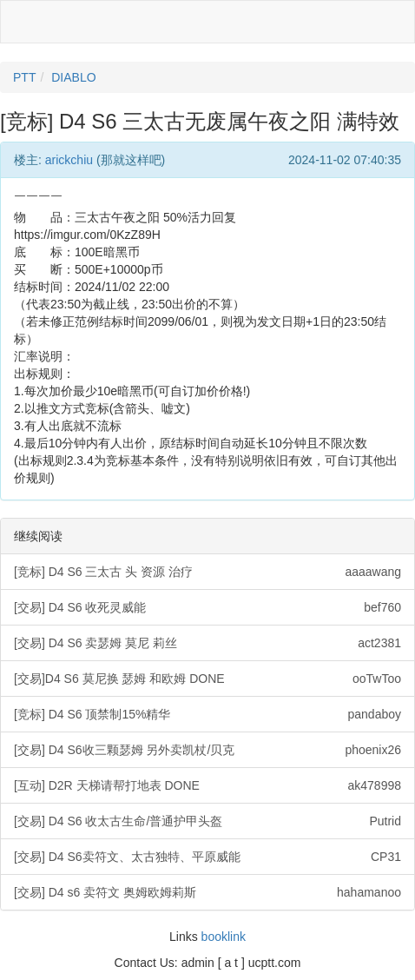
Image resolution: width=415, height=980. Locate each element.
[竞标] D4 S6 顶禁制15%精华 (207, 714)
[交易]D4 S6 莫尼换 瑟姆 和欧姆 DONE (207, 679)
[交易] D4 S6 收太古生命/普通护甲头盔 (207, 821)
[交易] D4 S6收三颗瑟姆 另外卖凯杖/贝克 (207, 750)
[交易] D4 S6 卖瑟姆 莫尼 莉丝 (207, 643)
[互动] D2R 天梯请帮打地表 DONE (207, 785)
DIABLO (73, 77)
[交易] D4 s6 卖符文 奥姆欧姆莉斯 (207, 892)
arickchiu (69, 160)
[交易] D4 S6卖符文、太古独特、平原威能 (207, 857)
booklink (224, 937)
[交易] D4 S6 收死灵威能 (207, 607)
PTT (24, 77)
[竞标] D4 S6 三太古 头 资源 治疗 (207, 572)
